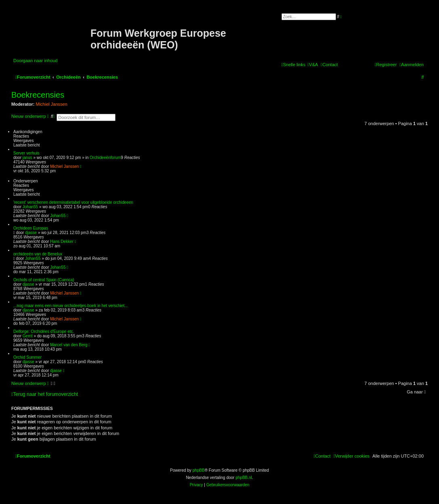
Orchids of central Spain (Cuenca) (44, 280)
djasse (31, 233)
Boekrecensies (38, 95)
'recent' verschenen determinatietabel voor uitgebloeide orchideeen (73, 202)
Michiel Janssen (52, 104)
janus (27, 158)
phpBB (199, 470)
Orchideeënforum (105, 158)
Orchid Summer (27, 357)
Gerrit (28, 336)
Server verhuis (26, 153)
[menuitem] (313, 65)
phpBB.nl (244, 478)
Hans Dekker (62, 242)
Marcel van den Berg (69, 345)
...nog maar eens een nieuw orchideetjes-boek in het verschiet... (71, 306)
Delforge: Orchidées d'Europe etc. (44, 331)
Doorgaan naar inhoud (35, 61)
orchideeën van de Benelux (38, 254)
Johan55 (30, 207)
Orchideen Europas (31, 228)
